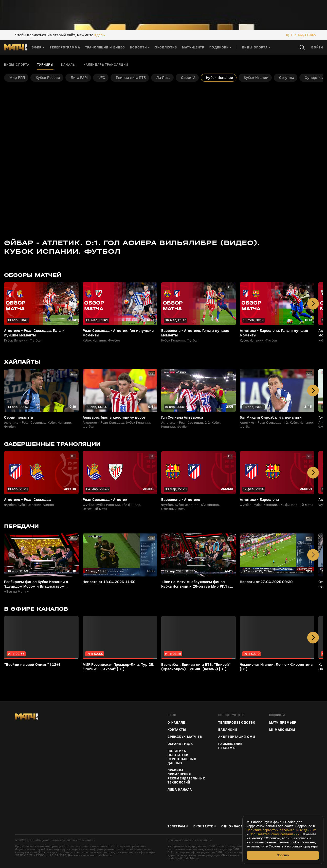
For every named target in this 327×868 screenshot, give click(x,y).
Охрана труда (180, 744)
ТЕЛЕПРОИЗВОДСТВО (237, 723)
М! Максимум (282, 730)
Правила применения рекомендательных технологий (186, 776)
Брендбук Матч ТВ (185, 737)
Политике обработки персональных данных (281, 830)
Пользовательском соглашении (275, 834)
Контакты (177, 730)
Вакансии (228, 730)
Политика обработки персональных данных (182, 757)
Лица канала (180, 790)
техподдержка (303, 35)
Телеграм (176, 826)
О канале (176, 723)
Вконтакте (203, 826)
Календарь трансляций (106, 65)
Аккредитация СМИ (237, 737)
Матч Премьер (283, 723)
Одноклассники (237, 826)
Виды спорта (17, 65)
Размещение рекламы (230, 746)
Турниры (45, 65)
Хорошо (283, 855)
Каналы (68, 65)
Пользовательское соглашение (190, 840)
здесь (99, 35)
